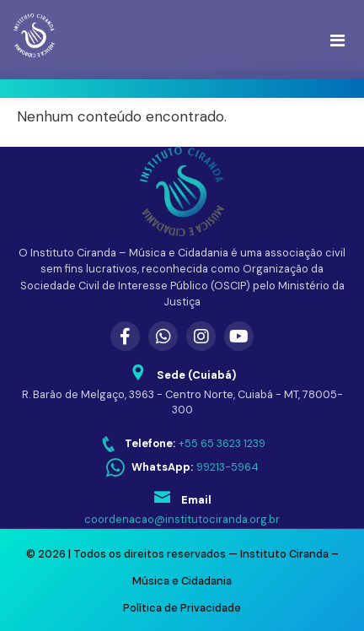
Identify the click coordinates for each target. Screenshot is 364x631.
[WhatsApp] (163, 336)
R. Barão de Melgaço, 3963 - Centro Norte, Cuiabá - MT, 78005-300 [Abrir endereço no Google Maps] (182, 402)
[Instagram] (201, 336)
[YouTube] (239, 336)
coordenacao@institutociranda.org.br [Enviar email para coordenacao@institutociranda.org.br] (182, 519)
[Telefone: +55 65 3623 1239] (182, 445)
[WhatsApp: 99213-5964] (182, 468)
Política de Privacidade (182, 608)
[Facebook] (125, 336)
